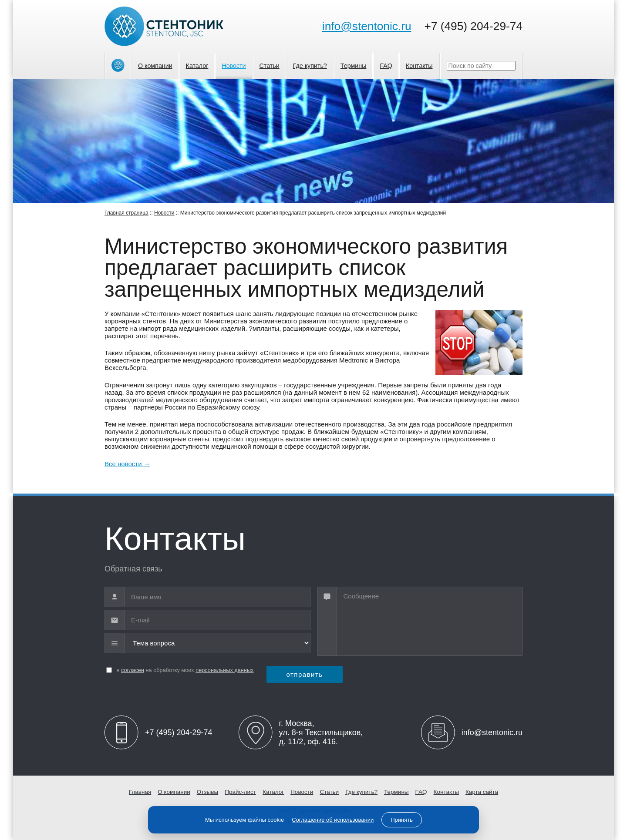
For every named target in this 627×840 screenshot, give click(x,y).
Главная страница (126, 213)
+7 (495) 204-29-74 (474, 26)
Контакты (419, 66)
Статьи (270, 66)
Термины (354, 66)
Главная (140, 792)
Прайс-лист (240, 792)
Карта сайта (482, 792)
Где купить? (310, 66)
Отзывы (207, 792)
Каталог (197, 66)
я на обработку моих (185, 670)
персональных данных (224, 670)
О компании (155, 66)
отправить (304, 674)
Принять (402, 820)
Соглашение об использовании (333, 820)
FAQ (386, 66)
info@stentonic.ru (367, 26)
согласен (133, 670)
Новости (234, 66)
